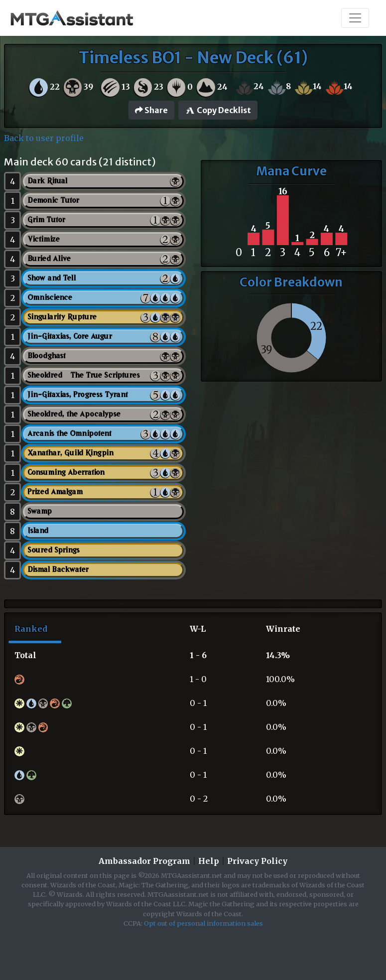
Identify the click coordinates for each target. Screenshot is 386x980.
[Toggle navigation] (355, 18)
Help (209, 861)
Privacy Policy (257, 861)
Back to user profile (44, 138)
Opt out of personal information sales (203, 923)
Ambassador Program (144, 861)
